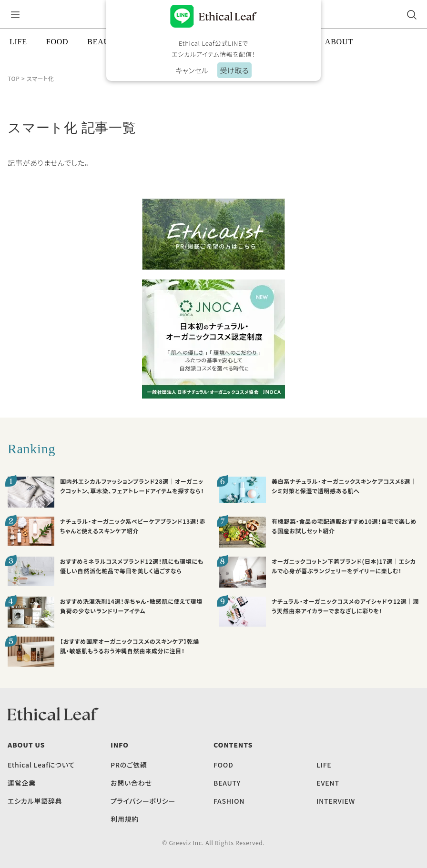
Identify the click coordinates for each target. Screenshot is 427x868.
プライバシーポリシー (143, 801)
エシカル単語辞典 (35, 801)
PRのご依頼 (129, 765)
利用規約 (125, 819)
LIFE (18, 42)
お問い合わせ (131, 783)
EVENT (328, 783)
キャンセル (192, 70)
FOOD (57, 42)
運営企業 (22, 783)
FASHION (229, 801)
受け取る (234, 70)
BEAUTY (104, 42)
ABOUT (339, 42)
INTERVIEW (336, 801)
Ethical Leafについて (41, 765)
